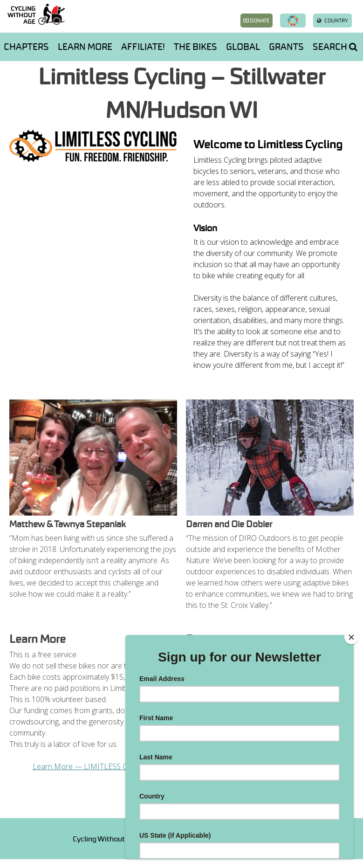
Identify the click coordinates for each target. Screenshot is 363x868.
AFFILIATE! (143, 47)
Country (332, 21)
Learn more (85, 47)
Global (243, 47)
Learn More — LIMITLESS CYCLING (93, 766)
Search (335, 47)
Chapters (26, 47)
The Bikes (195, 47)
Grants (286, 47)
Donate (256, 21)
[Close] (351, 637)
